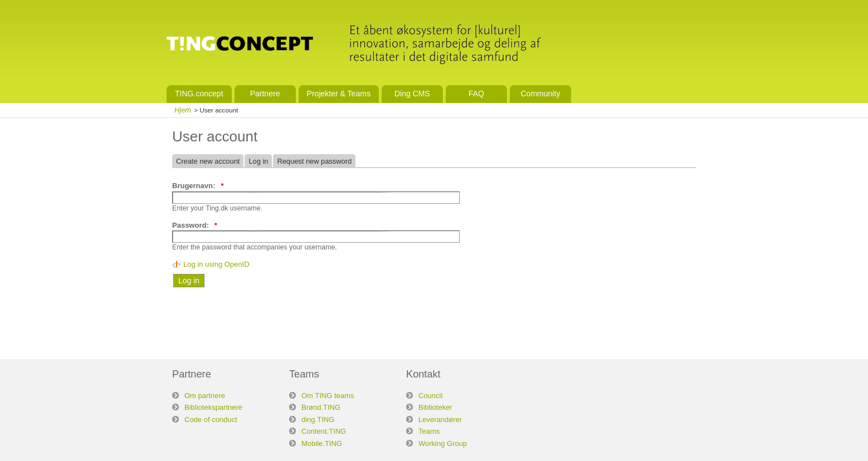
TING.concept (199, 94)
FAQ (476, 94)
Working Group (443, 443)
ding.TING (318, 420)
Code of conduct (211, 420)
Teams (429, 431)
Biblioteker (435, 407)
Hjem (183, 110)
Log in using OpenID (216, 264)
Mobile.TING (322, 443)
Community (540, 94)
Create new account (208, 161)
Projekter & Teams (339, 94)
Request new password (314, 161)
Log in (258, 161)
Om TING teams (328, 396)
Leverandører (440, 420)
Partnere (265, 94)
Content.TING (324, 431)
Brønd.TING (321, 407)
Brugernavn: (198, 186)
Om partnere (205, 396)
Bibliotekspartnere (213, 407)
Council (430, 396)
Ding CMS (412, 94)
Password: (195, 225)
